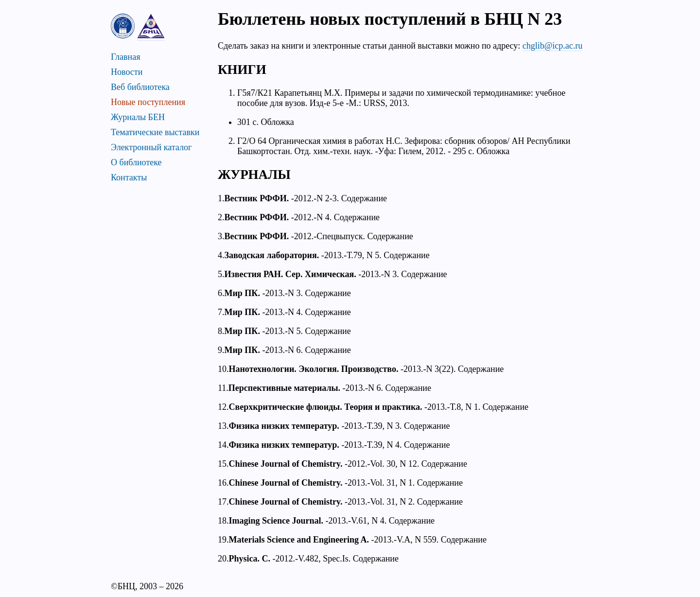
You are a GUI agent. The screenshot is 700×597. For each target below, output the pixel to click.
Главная (125, 57)
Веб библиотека (140, 87)
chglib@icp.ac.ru (553, 46)
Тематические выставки (155, 132)
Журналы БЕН (138, 117)
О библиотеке (136, 162)
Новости (127, 72)
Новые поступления (148, 102)
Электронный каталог (151, 147)
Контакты (129, 177)
